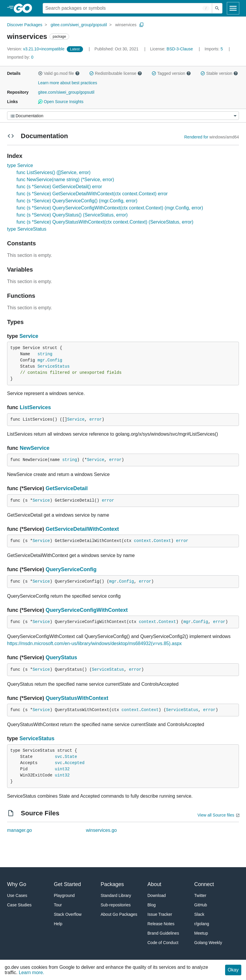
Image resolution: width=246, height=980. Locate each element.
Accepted (75, 763)
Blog (152, 905)
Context (162, 541)
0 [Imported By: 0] (20, 57)
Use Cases (17, 895)
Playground (64, 895)
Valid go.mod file (59, 73)
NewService (35, 448)
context (143, 541)
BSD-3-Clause (180, 49)
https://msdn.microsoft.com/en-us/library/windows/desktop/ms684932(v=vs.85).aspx (94, 643)
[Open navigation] (233, 8)
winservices (126, 25)
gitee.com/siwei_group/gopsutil (79, 25)
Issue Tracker (160, 914)
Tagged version (171, 73)
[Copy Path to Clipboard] (142, 25)
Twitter (200, 895)
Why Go (17, 884)
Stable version (219, 73)
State (71, 757)
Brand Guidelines (163, 933)
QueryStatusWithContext (77, 698)
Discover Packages (25, 25)
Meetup (201, 933)
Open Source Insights (61, 102)
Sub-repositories (116, 905)
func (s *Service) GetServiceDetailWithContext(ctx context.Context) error (92, 194)
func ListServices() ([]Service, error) (54, 172)
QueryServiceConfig (71, 569)
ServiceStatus (53, 366)
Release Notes (161, 924)
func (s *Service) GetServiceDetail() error (59, 187)
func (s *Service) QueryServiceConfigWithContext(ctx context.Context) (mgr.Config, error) (110, 208)
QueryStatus (61, 657)
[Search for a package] (127, 8)
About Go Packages (119, 914)
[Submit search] (217, 8)
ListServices (35, 407)
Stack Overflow (68, 914)
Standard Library (116, 895)
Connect (204, 884)
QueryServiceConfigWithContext (87, 610)
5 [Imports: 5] (214, 49)
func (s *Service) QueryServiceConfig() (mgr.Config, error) (77, 201)
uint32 (62, 769)
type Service (20, 165)
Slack (199, 914)
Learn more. (31, 972)
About (154, 884)
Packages (112, 884)
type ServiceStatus (27, 229)
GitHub (201, 905)
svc (58, 757)
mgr (41, 360)
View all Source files (216, 815)
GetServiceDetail (67, 488)
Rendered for (196, 137)
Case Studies (19, 905)
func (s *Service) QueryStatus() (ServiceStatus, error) (72, 215)
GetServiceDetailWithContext (82, 529)
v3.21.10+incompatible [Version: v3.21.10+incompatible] (36, 49)
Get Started (67, 884)
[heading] (25, 8)
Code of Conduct (163, 943)
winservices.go (101, 830)
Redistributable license (116, 73)
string (45, 354)
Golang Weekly (208, 943)
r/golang (202, 924)
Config (55, 360)
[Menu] (123, 116)
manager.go (20, 830)
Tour (58, 905)
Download (157, 895)
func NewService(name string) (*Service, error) (65, 180)
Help (58, 924)
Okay (233, 970)
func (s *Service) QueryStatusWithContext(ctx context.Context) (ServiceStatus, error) (105, 222)
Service (29, 336)
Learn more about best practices (68, 83)
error (96, 419)
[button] (40, 73)
